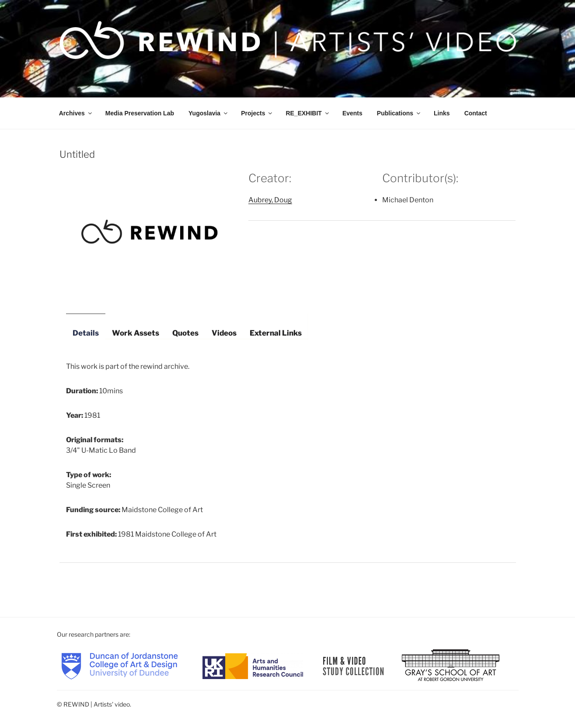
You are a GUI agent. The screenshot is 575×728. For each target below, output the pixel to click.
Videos (224, 333)
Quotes (185, 333)
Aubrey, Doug (270, 200)
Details (86, 333)
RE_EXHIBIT (308, 113)
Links (442, 113)
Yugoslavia (209, 113)
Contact (476, 113)
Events (352, 113)
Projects (257, 113)
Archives (76, 113)
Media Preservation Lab (140, 113)
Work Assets (136, 333)
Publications (399, 113)
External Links (276, 333)
